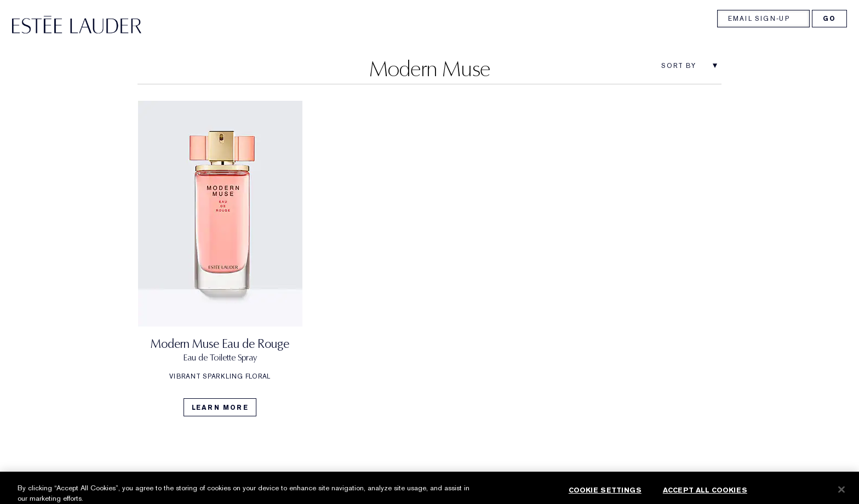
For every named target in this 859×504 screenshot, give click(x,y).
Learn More (220, 408)
